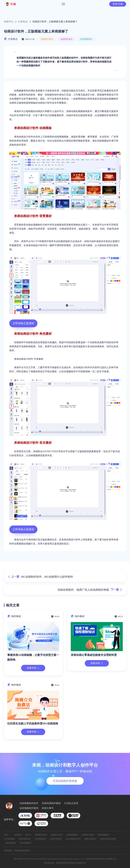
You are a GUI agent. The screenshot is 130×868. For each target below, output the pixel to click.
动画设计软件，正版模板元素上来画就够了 (55, 22)
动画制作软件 (67, 39)
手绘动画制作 (26, 843)
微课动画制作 (90, 839)
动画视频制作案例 (29, 808)
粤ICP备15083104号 (22, 859)
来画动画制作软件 (22, 851)
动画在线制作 (56, 839)
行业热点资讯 (71, 803)
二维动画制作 (10, 843)
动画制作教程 (88, 835)
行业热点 (23, 22)
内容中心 (9, 22)
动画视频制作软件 (29, 803)
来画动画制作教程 (51, 803)
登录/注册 (118, 4)
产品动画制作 (40, 839)
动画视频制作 (86, 39)
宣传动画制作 (25, 839)
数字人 (29, 835)
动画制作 (18, 835)
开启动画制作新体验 (65, 781)
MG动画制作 (10, 839)
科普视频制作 (103, 835)
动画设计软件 (47, 39)
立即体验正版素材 (23, 323)
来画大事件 (48, 808)
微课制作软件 (41, 835)
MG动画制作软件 (73, 839)
